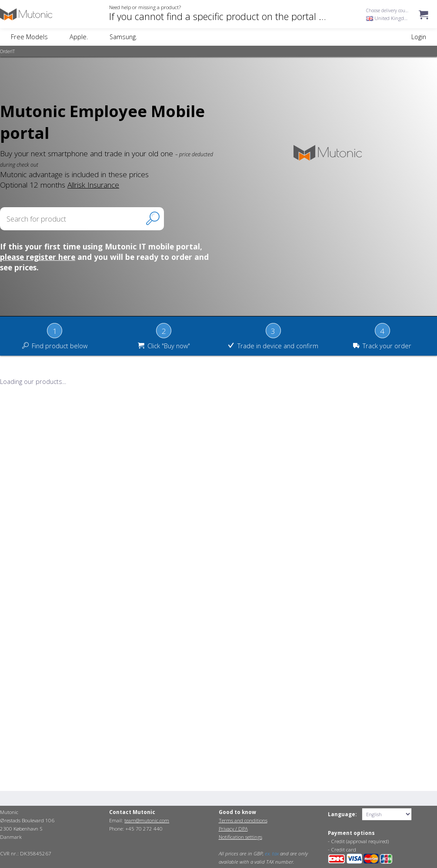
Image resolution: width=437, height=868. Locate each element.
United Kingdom (389, 18)
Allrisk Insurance (93, 185)
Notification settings (240, 837)
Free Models (29, 37)
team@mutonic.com (147, 820)
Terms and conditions (243, 820)
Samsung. (123, 37)
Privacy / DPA (233, 829)
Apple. (79, 37)
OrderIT (7, 51)
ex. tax (272, 853)
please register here (38, 257)
